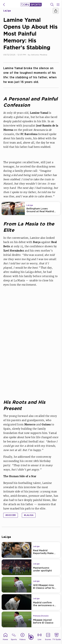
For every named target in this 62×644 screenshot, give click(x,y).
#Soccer (11, 515)
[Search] (52, 5)
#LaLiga (29, 515)
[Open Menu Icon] (58, 5)
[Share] (56, 11)
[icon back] (4, 5)
